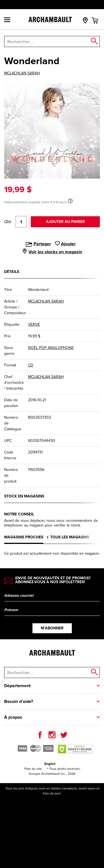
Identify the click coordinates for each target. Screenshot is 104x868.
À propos (13, 717)
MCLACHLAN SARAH (22, 73)
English (50, 764)
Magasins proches (24, 537)
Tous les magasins (70, 537)
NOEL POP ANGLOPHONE (51, 348)
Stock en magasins (24, 496)
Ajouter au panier (65, 222)
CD (31, 365)
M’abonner (52, 628)
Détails (12, 272)
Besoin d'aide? (19, 701)
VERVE (34, 324)
